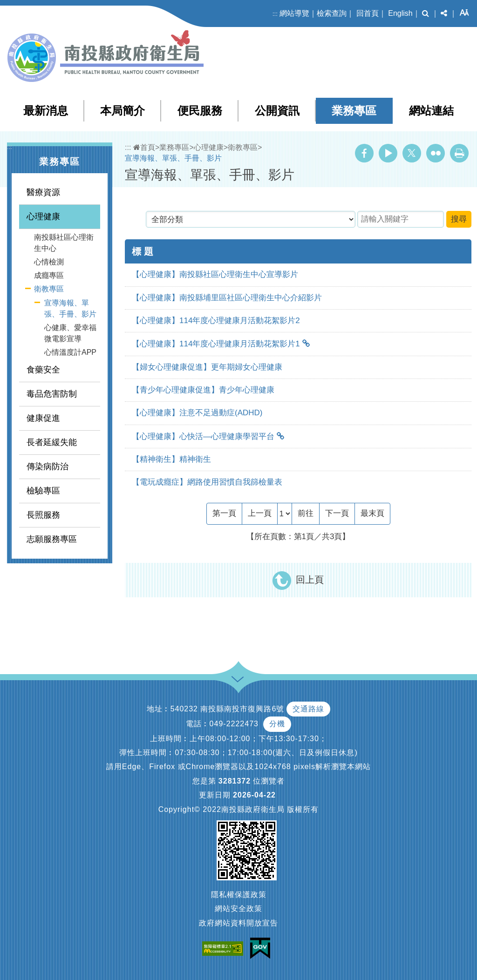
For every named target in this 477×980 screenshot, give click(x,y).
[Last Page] (372, 514)
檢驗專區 (43, 491)
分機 (277, 724)
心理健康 (43, 216)
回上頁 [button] (310, 580)
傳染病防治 (48, 466)
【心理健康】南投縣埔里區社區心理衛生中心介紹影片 (227, 298)
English (400, 13)
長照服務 (43, 515)
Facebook (364, 153)
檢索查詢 (332, 13)
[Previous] (260, 514)
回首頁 (368, 13)
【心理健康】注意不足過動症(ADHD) (197, 413)
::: (275, 14)
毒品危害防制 (52, 394)
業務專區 (354, 111)
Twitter (412, 153)
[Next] (337, 514)
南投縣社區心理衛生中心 (64, 243)
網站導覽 (294, 13)
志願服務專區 (52, 539)
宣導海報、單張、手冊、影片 (70, 308)
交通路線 (308, 709)
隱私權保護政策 (239, 895)
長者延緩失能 (52, 442)
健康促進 (43, 418)
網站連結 (431, 111)
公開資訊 (277, 111)
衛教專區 (49, 289)
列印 (459, 153)
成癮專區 (49, 275)
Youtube (388, 153)
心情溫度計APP (70, 352)
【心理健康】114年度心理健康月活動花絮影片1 (216, 344)
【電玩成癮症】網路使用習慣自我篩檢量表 (207, 482)
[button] (426, 14)
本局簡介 (123, 111)
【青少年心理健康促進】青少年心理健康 (203, 390)
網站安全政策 (238, 909)
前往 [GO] (306, 513)
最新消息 (46, 111)
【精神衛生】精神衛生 (171, 459)
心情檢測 (49, 262)
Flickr (436, 153)
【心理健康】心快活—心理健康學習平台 (203, 436)
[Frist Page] (224, 514)
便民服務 (200, 111)
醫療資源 (43, 192)
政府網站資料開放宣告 (238, 923)
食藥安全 (43, 370)
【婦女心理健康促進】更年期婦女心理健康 (207, 367)
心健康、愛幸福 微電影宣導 (70, 333)
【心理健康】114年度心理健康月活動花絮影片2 (216, 321)
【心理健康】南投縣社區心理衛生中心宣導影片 (215, 274)
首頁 (144, 147)
